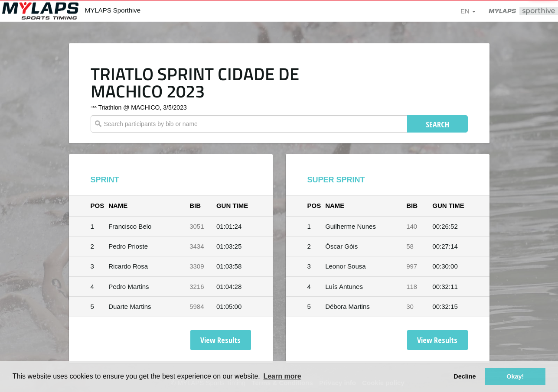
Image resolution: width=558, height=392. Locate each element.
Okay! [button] (515, 376)
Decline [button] (465, 376)
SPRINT (105, 180)
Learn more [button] (282, 376)
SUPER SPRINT (336, 180)
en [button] (468, 11)
